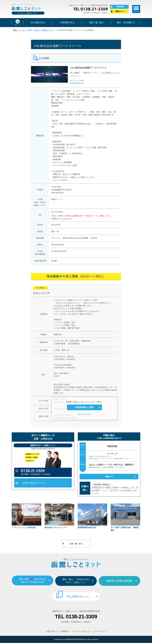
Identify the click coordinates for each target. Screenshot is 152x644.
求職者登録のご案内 (84, 409)
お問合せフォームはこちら (61, 219)
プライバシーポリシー (82, 632)
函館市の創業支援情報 (124, 583)
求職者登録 (120, 7)
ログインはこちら (84, 416)
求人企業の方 (78, 598)
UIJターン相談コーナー (44, 31)
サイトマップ (101, 632)
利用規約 (65, 632)
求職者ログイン (120, 12)
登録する (109, 478)
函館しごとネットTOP (22, 31)
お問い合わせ (52, 632)
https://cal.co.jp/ (77, 83)
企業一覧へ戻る (76, 546)
